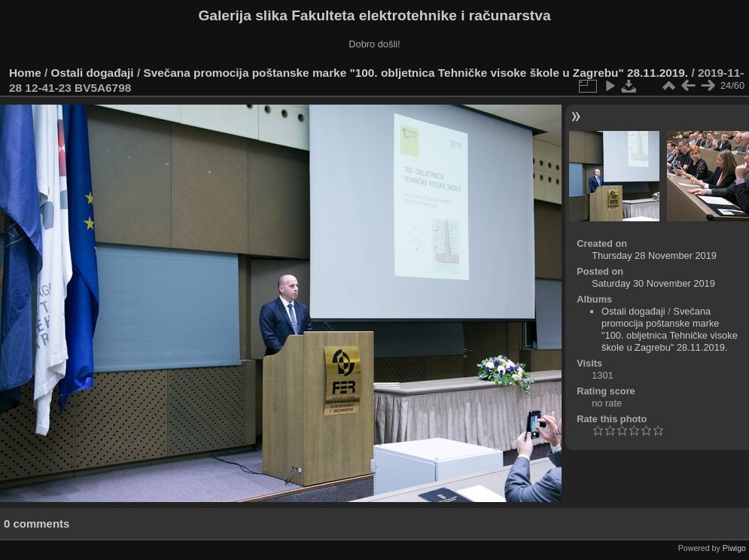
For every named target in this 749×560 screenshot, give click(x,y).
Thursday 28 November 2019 (654, 256)
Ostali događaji (93, 73)
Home (25, 73)
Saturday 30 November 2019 (653, 283)
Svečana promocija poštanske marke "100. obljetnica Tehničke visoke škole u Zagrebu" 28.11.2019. (416, 73)
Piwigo (734, 548)
